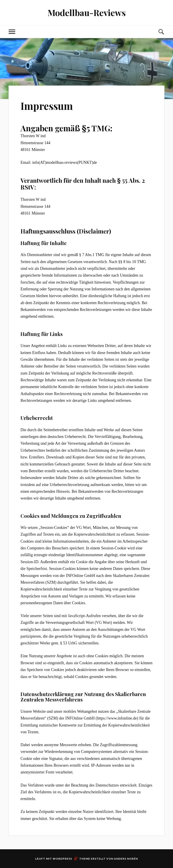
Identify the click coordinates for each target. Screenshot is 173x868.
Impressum (47, 106)
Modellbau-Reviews (87, 13)
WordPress (62, 859)
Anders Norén (126, 859)
